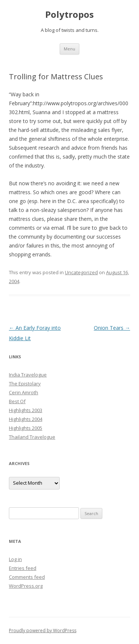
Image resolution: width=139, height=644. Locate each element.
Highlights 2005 (26, 428)
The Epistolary (25, 384)
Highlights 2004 (26, 419)
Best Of (17, 401)
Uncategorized (81, 272)
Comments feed (27, 577)
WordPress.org (26, 586)
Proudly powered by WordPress (43, 630)
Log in (15, 559)
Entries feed (23, 568)
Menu (69, 49)
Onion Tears (112, 328)
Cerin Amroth (24, 392)
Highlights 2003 (26, 410)
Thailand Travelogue (32, 437)
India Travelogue (28, 375)
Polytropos (69, 15)
